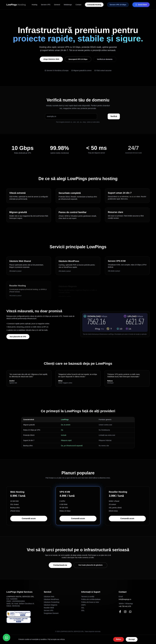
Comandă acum (29, 518)
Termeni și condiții (88, 597)
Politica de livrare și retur (90, 602)
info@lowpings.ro (125, 599)
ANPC (84, 605)
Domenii (57, 5)
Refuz (119, 639)
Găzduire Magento (51, 605)
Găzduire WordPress (51, 599)
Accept (132, 639)
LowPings (16, 5)
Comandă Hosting (94, 5)
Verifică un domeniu (105, 59)
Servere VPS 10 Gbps (118, 5)
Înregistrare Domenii (51, 613)
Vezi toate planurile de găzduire (90, 565)
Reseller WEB (49, 608)
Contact (78, 5)
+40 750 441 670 (125, 606)
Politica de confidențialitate (91, 599)
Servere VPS (46, 5)
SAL (83, 608)
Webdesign (68, 5)
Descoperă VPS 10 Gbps (78, 59)
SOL (83, 610)
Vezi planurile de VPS (18, 337)
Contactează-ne (60, 565)
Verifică (114, 116)
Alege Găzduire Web (51, 59)
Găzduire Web (49, 597)
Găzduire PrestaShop (52, 602)
